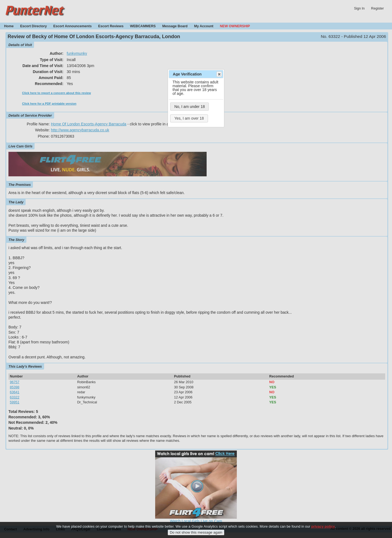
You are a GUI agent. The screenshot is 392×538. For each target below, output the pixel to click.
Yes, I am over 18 (189, 118)
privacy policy (323, 530)
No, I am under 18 (189, 107)
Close (219, 74)
